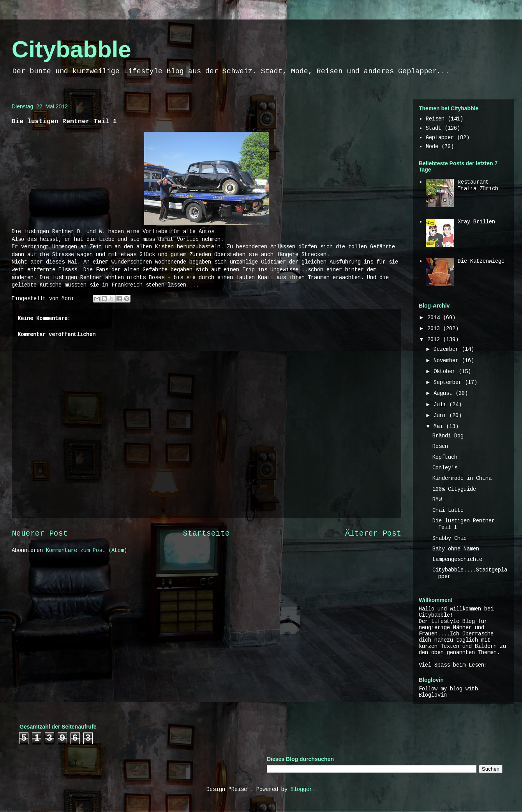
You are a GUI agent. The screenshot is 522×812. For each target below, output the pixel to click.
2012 (435, 340)
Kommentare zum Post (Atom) (86, 550)
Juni (441, 416)
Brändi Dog (448, 436)
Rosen (440, 446)
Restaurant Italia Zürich (478, 185)
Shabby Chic (450, 538)
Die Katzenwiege (481, 261)
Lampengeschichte (457, 559)
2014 (435, 318)
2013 (435, 329)
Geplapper (440, 138)
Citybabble (71, 49)
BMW (437, 500)
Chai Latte (448, 510)
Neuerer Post (40, 534)
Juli (441, 405)
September (449, 382)
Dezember (448, 349)
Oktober (446, 372)
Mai (440, 426)
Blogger (302, 789)
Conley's (445, 468)
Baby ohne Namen (456, 549)
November (448, 361)
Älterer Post (373, 534)
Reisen (435, 119)
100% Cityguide (454, 489)
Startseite (206, 534)
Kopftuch (445, 457)
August (444, 393)
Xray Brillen (476, 222)
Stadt (434, 128)
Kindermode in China (462, 478)
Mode (432, 147)
